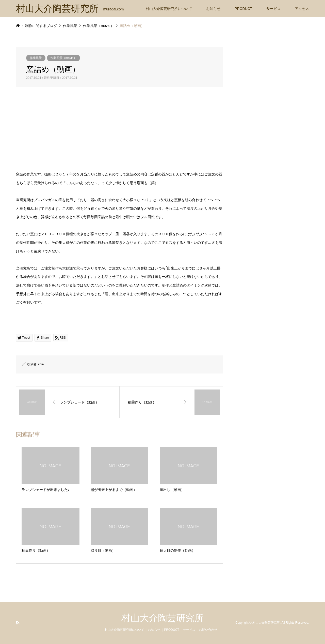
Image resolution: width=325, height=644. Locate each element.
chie (41, 364)
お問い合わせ (208, 630)
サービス (273, 9)
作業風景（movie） (63, 58)
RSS (18, 623)
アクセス (302, 9)
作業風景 (36, 58)
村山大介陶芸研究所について (169, 9)
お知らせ (213, 9)
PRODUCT (243, 9)
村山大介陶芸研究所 (162, 618)
